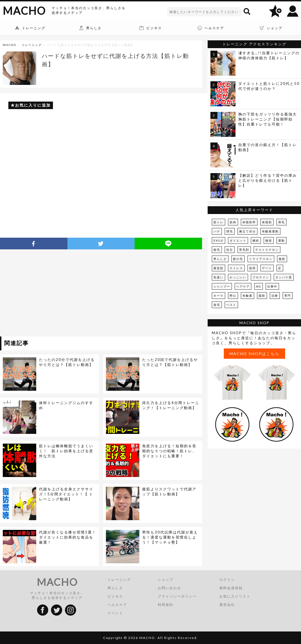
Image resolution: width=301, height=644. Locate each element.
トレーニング (32, 45)
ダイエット (238, 240)
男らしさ (220, 259)
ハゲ (217, 231)
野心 (233, 296)
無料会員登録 (231, 588)
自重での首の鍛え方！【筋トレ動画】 (268, 147)
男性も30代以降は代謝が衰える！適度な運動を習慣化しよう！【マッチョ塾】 (170, 537)
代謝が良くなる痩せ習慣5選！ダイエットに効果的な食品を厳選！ (68, 537)
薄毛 (281, 222)
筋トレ (219, 222)
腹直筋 (219, 268)
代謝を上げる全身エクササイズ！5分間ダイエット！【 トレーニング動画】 (66, 494)
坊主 (230, 250)
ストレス (236, 268)
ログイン (227, 580)
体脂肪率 (249, 222)
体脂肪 (267, 222)
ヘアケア (243, 286)
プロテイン (261, 277)
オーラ (219, 296)
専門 (288, 296)
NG (258, 286)
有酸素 (247, 296)
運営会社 (227, 605)
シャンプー (222, 286)
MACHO (24, 11)
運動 (281, 240)
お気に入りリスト (235, 596)
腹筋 (282, 259)
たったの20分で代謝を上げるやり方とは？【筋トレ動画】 (67, 362)
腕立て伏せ (247, 231)
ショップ (166, 580)
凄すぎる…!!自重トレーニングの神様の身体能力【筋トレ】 (269, 55)
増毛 (230, 231)
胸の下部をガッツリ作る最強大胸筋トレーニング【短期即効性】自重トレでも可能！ (268, 119)
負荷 (253, 268)
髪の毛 (238, 259)
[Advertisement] (51, 294)
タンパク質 (284, 277)
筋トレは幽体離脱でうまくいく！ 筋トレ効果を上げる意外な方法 (66, 451)
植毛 (217, 250)
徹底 (269, 240)
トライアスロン (261, 259)
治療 (275, 296)
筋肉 (233, 222)
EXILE (219, 240)
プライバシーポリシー (177, 596)
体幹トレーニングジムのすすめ (66, 405)
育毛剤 (244, 250)
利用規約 (166, 605)
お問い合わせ (169, 588)
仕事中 (272, 286)
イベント (115, 613)
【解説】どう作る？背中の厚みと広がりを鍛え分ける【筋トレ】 (268, 180)
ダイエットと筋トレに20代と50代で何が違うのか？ (269, 86)
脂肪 (262, 296)
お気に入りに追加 (33, 105)
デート (267, 268)
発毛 (217, 305)
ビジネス (115, 596)
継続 (256, 240)
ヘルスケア (117, 605)
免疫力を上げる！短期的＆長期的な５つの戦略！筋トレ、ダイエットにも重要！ (169, 451)
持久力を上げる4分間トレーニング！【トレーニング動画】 (171, 405)
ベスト (231, 305)
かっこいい (238, 277)
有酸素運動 (270, 231)
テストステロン (267, 250)
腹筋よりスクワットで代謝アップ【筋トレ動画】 (169, 491)
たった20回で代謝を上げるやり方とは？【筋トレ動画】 (170, 362)
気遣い (219, 277)
